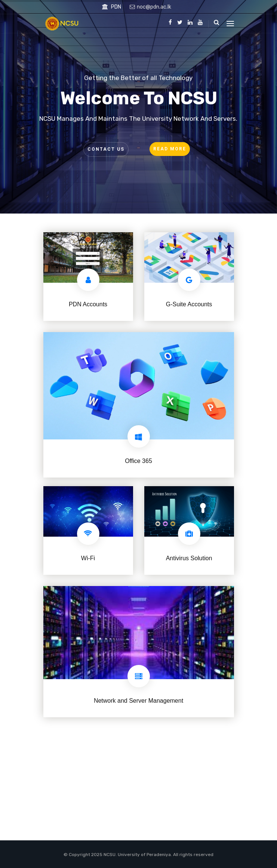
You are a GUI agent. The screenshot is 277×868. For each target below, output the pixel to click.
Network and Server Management (138, 701)
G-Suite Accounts (189, 304)
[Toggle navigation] (230, 24)
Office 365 (138, 461)
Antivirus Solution (189, 558)
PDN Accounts (88, 304)
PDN (112, 7)
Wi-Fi (88, 558)
